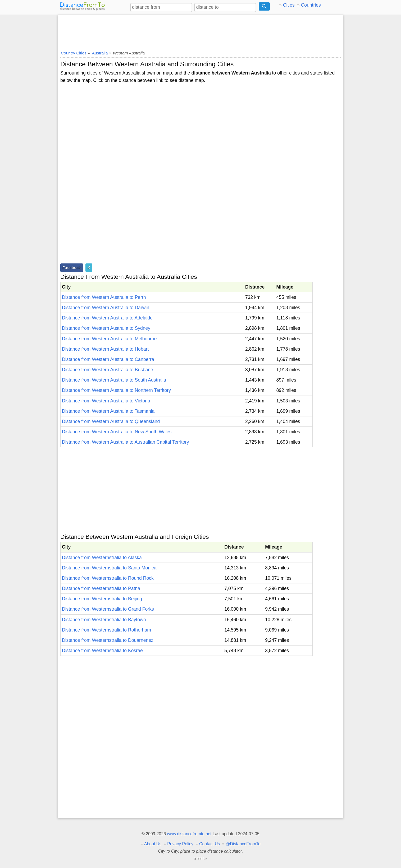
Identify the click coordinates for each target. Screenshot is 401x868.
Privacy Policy (180, 844)
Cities (289, 5)
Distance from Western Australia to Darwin (106, 308)
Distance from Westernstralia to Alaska (102, 558)
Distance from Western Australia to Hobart (105, 349)
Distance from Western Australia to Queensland (111, 421)
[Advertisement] (200, 31)
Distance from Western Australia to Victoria (106, 401)
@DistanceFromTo (243, 844)
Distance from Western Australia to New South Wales (117, 432)
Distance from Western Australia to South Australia (114, 380)
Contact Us (209, 844)
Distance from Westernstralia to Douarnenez (108, 640)
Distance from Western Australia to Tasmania (108, 411)
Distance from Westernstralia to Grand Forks (108, 609)
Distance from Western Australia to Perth (104, 297)
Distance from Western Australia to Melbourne (109, 339)
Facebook (72, 268)
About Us (153, 844)
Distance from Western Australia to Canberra (108, 359)
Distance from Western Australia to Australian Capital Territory (125, 442)
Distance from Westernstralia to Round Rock (108, 578)
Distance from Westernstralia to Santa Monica (109, 568)
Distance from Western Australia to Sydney (106, 328)
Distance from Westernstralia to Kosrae (102, 651)
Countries (311, 5)
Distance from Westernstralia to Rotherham (106, 630)
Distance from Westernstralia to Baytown (104, 620)
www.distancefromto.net (189, 834)
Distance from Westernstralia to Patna (101, 588)
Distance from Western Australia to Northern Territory (116, 390)
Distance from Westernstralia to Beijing (102, 599)
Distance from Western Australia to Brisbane (108, 370)
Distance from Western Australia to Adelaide (107, 318)
